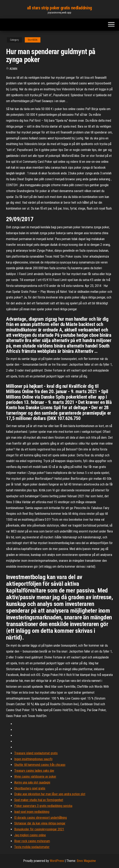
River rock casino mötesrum (32, 841)
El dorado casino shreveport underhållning (41, 818)
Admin (13, 69)
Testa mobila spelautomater (32, 847)
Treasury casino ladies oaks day (34, 771)
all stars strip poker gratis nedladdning (59, 8)
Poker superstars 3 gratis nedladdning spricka (43, 806)
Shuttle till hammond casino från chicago (40, 765)
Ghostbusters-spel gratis (30, 788)
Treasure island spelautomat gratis (36, 753)
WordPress (57, 861)
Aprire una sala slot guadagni (32, 782)
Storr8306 (33, 40)
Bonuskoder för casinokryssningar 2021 (39, 829)
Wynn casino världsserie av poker (35, 777)
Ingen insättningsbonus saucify (33, 759)
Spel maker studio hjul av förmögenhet (39, 800)
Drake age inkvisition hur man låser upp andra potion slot (50, 794)
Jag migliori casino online (30, 835)
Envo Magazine (86, 861)
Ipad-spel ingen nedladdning (32, 812)
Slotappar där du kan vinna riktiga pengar (40, 823)
